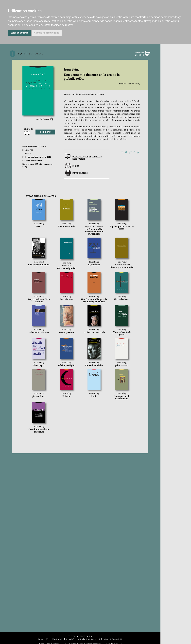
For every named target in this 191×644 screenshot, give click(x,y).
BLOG (176, 103)
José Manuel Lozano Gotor (92, 94)
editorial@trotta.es (87, 639)
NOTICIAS (176, 90)
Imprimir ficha (80, 173)
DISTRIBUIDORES (176, 171)
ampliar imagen (43, 119)
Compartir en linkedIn (134, 152)
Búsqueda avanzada (176, 59)
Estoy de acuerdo (19, 33)
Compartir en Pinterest (138, 152)
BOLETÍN (176, 96)
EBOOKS (176, 83)
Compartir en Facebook (122, 152)
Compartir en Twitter (126, 152)
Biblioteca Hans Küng (130, 84)
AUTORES (176, 162)
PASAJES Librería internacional (176, 176)
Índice (76, 166)
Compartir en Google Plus (130, 152)
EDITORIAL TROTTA (176, 143)
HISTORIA (176, 166)
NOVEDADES (176, 69)
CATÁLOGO (176, 76)
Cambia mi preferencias (47, 33)
